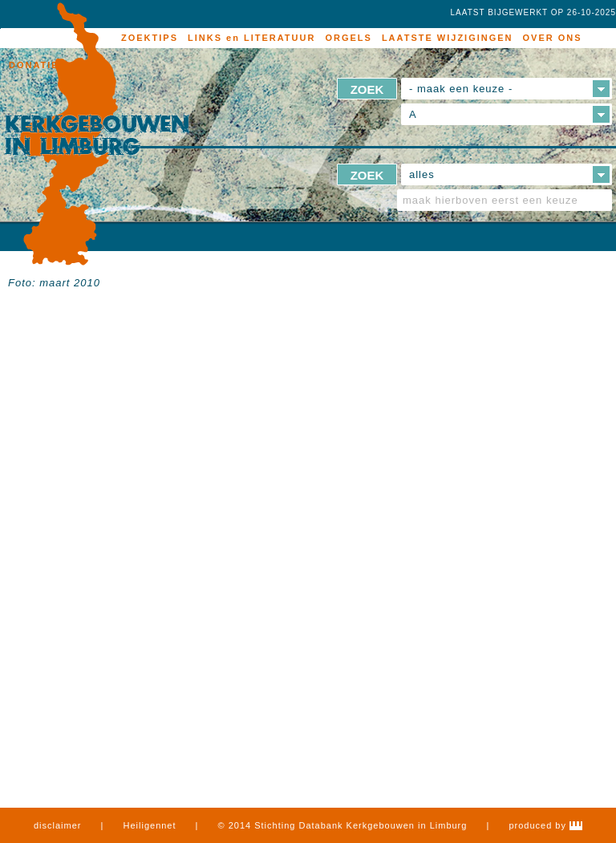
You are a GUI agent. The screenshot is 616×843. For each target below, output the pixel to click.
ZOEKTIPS (150, 38)
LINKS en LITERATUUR (251, 38)
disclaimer (58, 825)
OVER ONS (553, 38)
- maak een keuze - (461, 89)
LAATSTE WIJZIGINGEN (448, 38)
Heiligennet (150, 825)
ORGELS (348, 38)
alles (422, 174)
